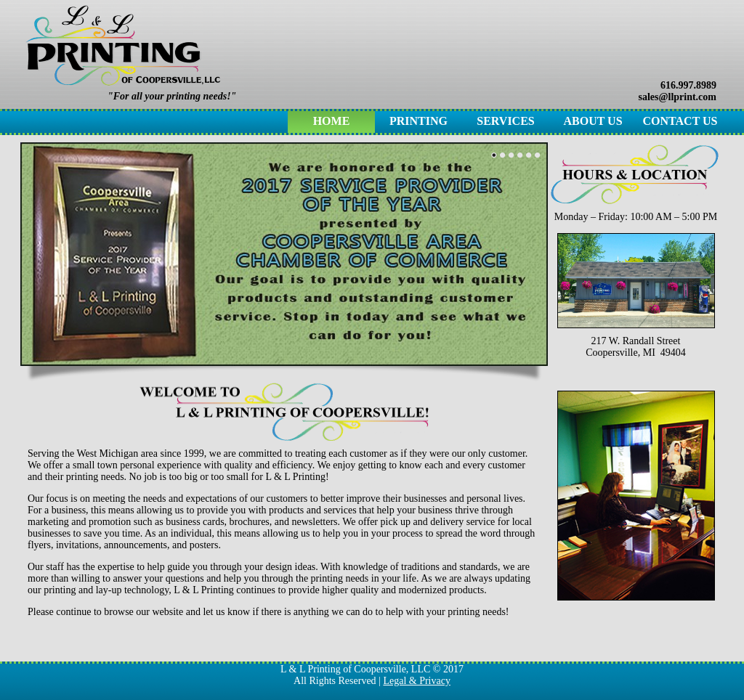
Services (505, 121)
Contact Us (680, 121)
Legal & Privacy (417, 681)
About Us (593, 121)
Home (332, 121)
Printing (418, 121)
